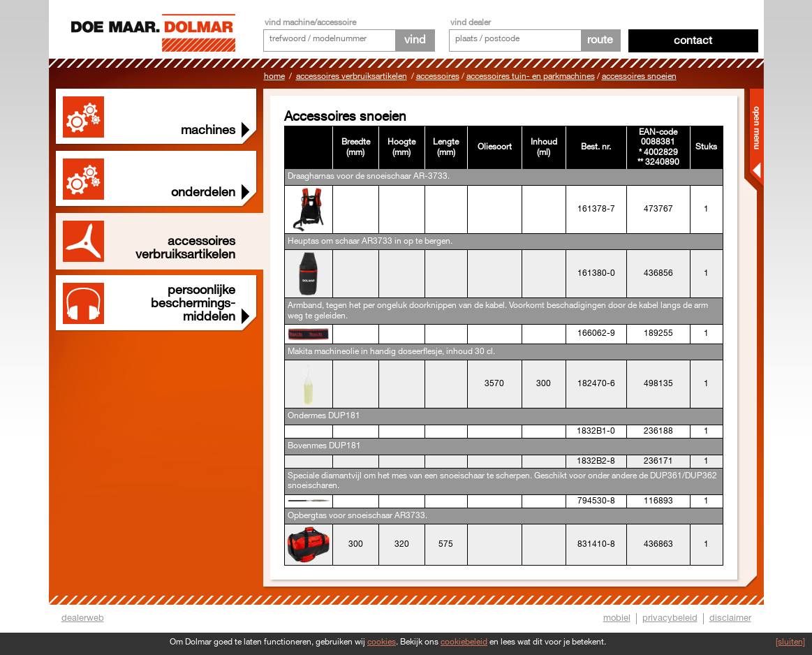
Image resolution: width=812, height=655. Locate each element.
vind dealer (471, 23)
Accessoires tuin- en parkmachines (531, 76)
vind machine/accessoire (310, 23)
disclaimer (730, 618)
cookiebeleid (464, 642)
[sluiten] (790, 642)
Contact (693, 41)
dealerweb (83, 618)
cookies (382, 642)
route (600, 40)
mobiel (617, 618)
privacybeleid (670, 618)
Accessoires (438, 76)
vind (415, 40)
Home (274, 76)
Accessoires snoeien (639, 76)
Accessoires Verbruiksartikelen (352, 76)
